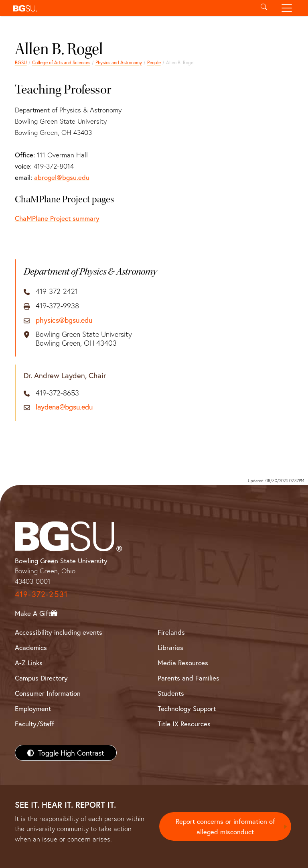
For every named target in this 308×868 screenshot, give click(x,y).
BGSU (21, 62)
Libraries (170, 647)
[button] (131, 8)
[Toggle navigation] (287, 8)
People (154, 62)
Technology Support (187, 708)
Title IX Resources (184, 724)
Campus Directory (41, 678)
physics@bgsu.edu (64, 320)
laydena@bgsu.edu (64, 407)
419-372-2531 (41, 594)
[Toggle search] (264, 8)
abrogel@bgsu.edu (62, 177)
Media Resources (183, 663)
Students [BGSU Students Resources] (171, 693)
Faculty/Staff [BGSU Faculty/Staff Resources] (34, 724)
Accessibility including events (59, 632)
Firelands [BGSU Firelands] (171, 632)
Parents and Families (188, 678)
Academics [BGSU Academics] (31, 647)
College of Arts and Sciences (61, 62)
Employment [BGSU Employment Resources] (33, 708)
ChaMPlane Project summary (57, 218)
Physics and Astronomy (119, 62)
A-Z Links (29, 663)
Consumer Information (48, 693)
